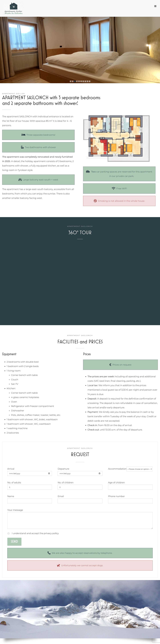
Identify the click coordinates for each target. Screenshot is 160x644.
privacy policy (51, 533)
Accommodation (130, 469)
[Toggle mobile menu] (155, 6)
